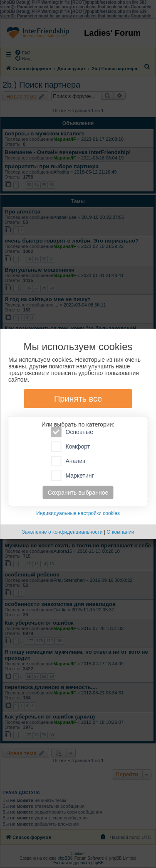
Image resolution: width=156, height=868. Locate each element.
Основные (72, 432)
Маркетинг (73, 476)
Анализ (68, 461)
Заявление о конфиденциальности (62, 532)
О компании (120, 532)
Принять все (78, 399)
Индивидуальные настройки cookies (78, 513)
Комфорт (71, 447)
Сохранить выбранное (78, 493)
